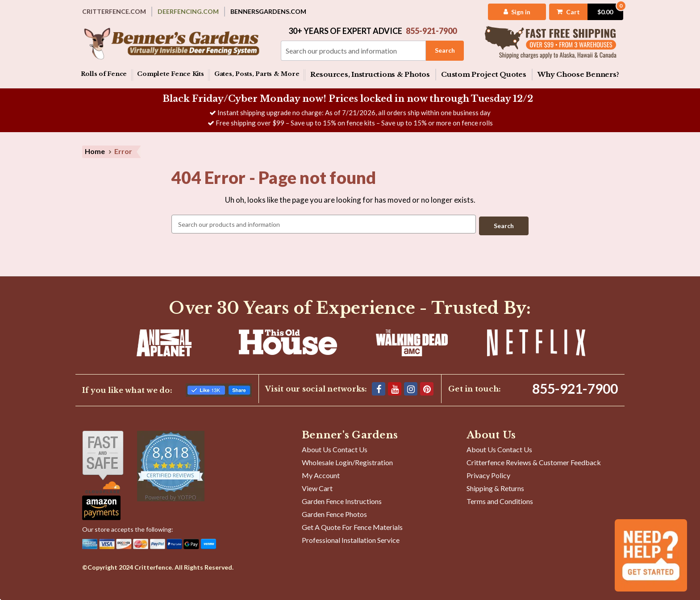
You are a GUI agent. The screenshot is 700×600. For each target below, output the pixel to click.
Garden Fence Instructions (342, 499)
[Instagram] (411, 387)
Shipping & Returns (495, 486)
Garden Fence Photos (334, 512)
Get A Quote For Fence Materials (352, 525)
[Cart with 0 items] (580, 12)
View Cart (317, 486)
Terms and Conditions (500, 499)
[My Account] (510, 12)
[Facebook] (379, 387)
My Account (321, 473)
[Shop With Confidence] (103, 460)
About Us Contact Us (335, 448)
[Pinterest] (427, 387)
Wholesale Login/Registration (347, 460)
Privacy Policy (488, 473)
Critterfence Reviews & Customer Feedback (534, 460)
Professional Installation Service (351, 538)
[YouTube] (395, 387)
